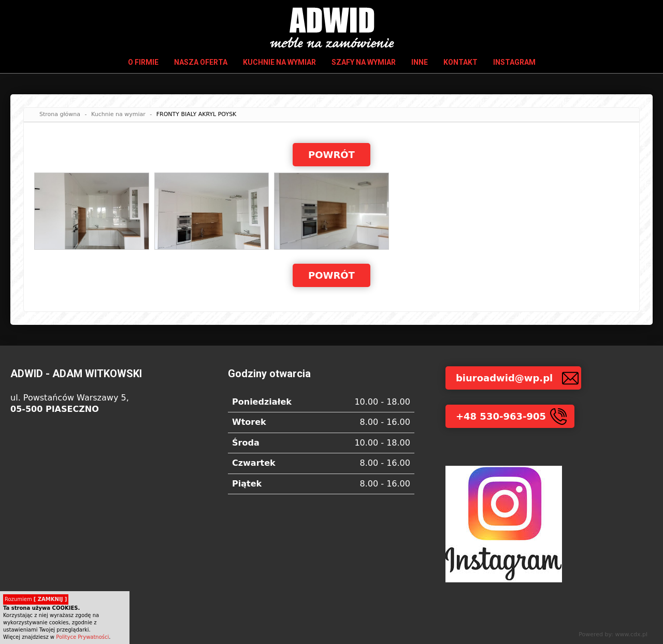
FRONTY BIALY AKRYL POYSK (197, 114)
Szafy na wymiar (364, 62)
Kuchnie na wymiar (279, 62)
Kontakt (460, 62)
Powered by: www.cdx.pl (613, 634)
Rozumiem (36, 599)
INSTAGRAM (514, 62)
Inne (420, 62)
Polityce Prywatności (82, 637)
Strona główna (60, 114)
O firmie (143, 62)
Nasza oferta (201, 62)
